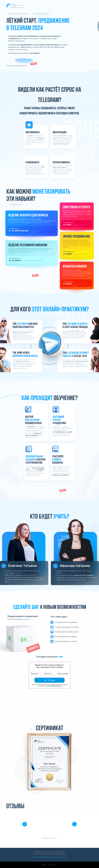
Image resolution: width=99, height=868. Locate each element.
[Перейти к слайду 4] (48, 838)
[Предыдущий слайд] (25, 824)
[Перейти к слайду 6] (51, 838)
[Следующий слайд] (74, 824)
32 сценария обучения (41, 14)
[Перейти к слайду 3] (46, 838)
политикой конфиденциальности (54, 686)
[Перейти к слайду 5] (50, 838)
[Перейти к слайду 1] (43, 838)
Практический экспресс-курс (18, 14)
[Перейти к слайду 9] (56, 838)
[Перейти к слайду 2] (45, 838)
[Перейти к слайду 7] (53, 838)
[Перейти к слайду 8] (55, 838)
